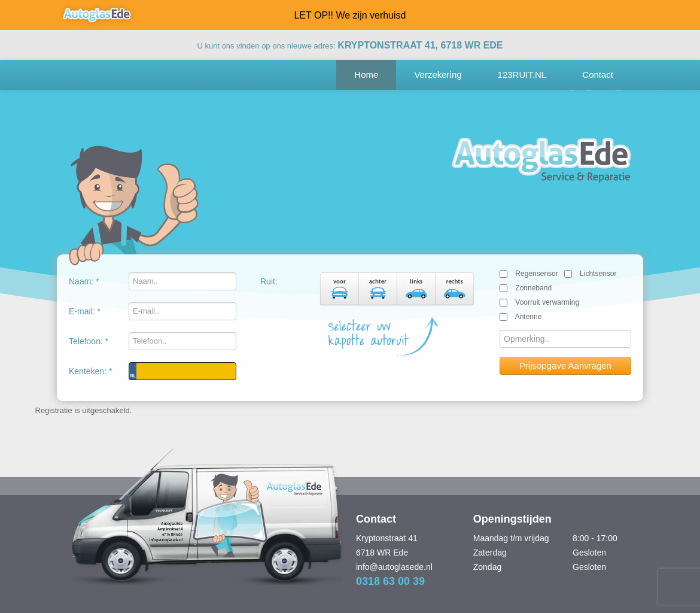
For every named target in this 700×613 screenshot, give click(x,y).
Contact (598, 75)
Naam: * (84, 281)
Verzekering (438, 75)
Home (366, 75)
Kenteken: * (90, 371)
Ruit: (269, 281)
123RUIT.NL (522, 75)
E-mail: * (85, 311)
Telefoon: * (89, 341)
